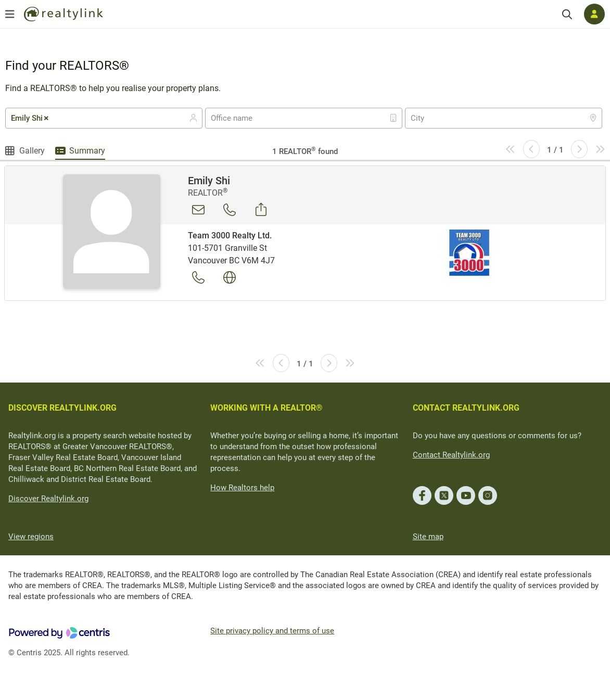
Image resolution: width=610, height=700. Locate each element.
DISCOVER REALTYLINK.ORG (62, 408)
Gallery (32, 151)
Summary (87, 151)
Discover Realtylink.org (48, 499)
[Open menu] (10, 14)
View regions (31, 537)
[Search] (567, 14)
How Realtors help (242, 488)
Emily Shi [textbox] (30, 118)
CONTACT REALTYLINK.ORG (466, 408)
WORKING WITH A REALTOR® (266, 408)
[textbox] (238, 118)
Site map (428, 537)
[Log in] (594, 14)
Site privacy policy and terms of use (272, 631)
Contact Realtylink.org (451, 455)
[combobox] (104, 118)
